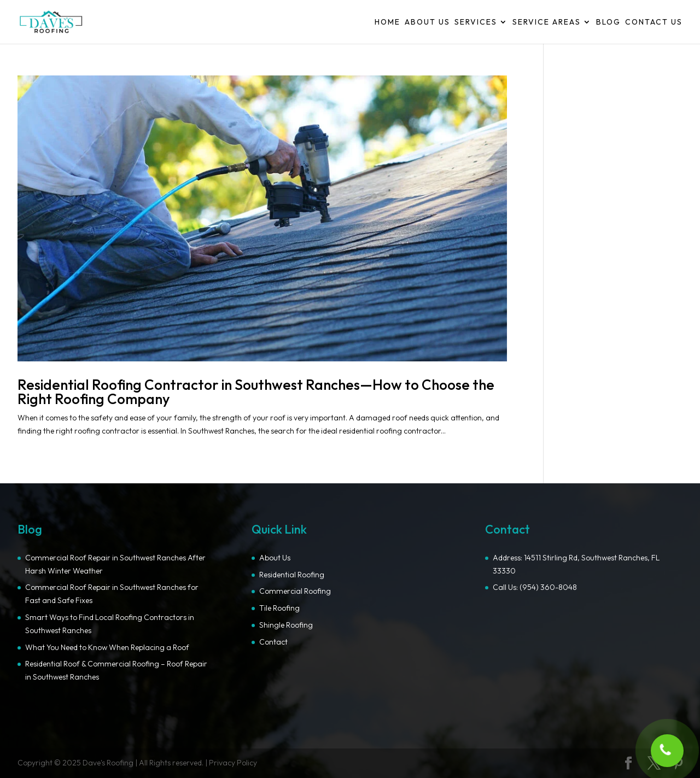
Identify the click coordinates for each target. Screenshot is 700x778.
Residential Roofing (292, 575)
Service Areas (547, 22)
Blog (608, 22)
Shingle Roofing (286, 625)
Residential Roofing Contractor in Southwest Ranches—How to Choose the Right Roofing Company (256, 392)
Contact (273, 642)
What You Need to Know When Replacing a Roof (107, 647)
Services (476, 22)
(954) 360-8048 (548, 587)
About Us (427, 22)
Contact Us (654, 22)
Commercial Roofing (295, 591)
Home (387, 22)
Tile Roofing (279, 608)
